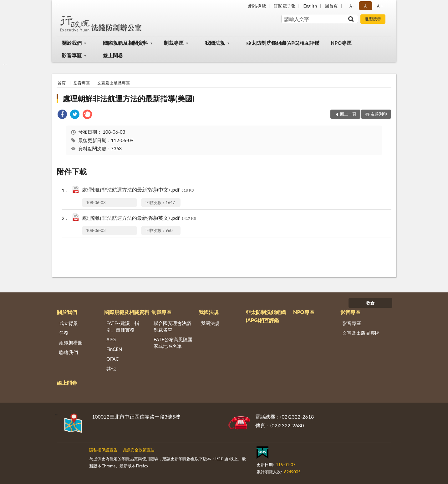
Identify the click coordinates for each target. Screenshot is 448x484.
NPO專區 (341, 43)
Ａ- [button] (351, 6)
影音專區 (72, 55)
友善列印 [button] (379, 114)
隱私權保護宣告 (103, 450)
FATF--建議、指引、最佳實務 (123, 326)
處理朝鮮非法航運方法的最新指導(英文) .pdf (139, 218)
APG (111, 339)
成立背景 (69, 323)
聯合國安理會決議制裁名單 (172, 326)
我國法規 (215, 43)
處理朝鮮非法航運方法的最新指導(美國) (128, 98)
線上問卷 (113, 55)
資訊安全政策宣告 (139, 450)
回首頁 (331, 6)
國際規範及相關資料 (125, 43)
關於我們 (72, 43)
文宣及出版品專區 (114, 83)
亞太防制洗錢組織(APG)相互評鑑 (283, 43)
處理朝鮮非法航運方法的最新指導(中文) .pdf (138, 190)
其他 (111, 368)
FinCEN (114, 349)
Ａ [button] (365, 6)
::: (57, 5)
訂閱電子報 (285, 6)
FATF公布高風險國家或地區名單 (173, 343)
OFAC (113, 359)
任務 (64, 333)
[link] (62, 115)
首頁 (62, 83)
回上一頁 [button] (348, 114)
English (310, 6)
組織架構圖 (71, 342)
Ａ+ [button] (379, 6)
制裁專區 (174, 43)
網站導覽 (257, 6)
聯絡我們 (69, 352)
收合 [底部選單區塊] (370, 303)
